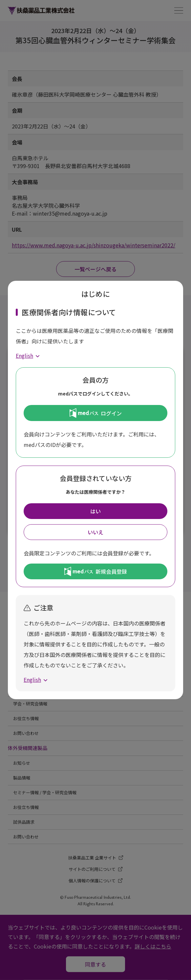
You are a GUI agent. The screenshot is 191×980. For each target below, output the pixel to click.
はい (95, 511)
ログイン (96, 413)
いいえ (95, 532)
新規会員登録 (96, 571)
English (24, 355)
